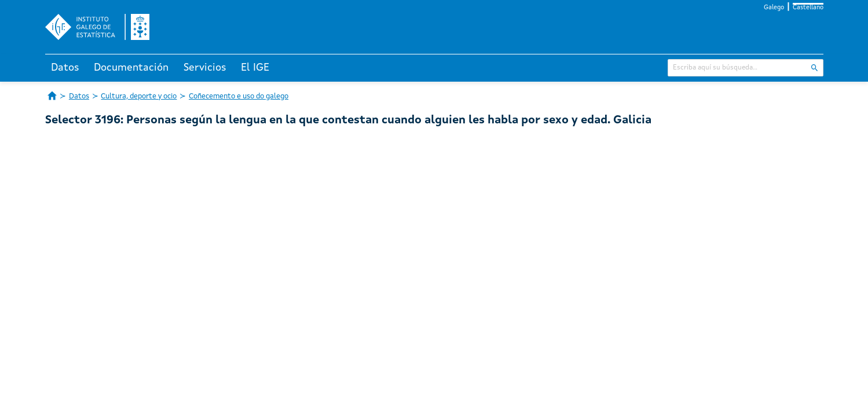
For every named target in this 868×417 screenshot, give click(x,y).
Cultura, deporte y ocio (139, 96)
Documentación (131, 68)
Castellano (808, 8)
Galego (774, 8)
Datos (65, 68)
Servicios (205, 68)
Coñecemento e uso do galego (239, 96)
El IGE (255, 68)
